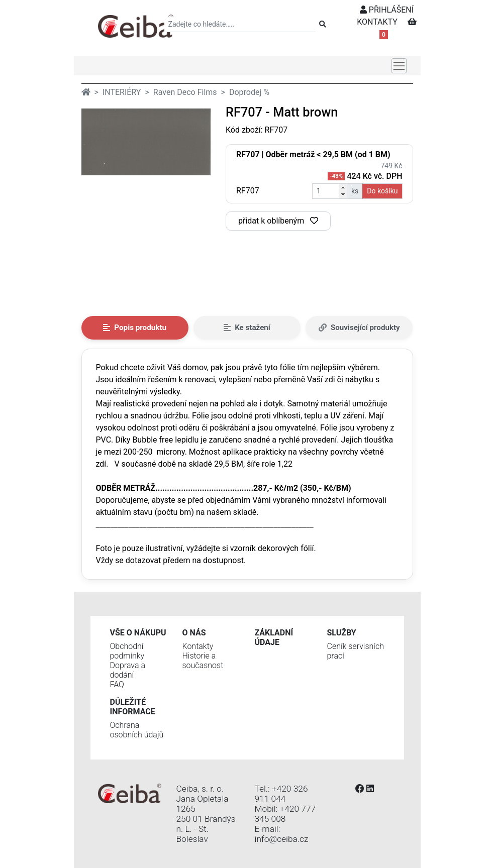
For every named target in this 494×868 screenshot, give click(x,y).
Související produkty (359, 328)
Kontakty (198, 646)
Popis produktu (135, 328)
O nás (194, 633)
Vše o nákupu (138, 633)
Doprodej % (249, 92)
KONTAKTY (377, 22)
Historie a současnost (203, 661)
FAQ (117, 684)
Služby (342, 633)
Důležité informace (133, 707)
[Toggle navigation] (399, 66)
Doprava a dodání (128, 670)
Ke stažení (247, 328)
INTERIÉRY (122, 92)
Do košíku (382, 191)
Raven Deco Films (185, 92)
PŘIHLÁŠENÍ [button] (387, 10)
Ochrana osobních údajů (137, 730)
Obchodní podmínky (127, 651)
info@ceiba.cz (282, 839)
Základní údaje (274, 637)
